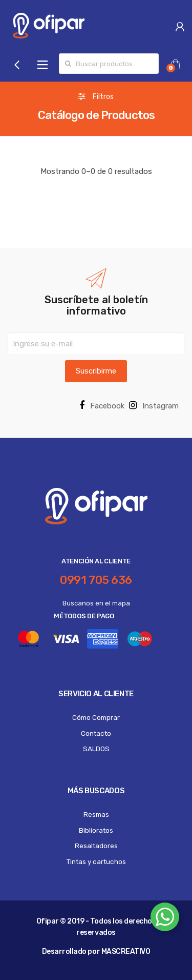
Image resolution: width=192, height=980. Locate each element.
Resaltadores (96, 846)
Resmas (96, 814)
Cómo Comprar (96, 717)
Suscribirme (96, 371)
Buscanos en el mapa (96, 603)
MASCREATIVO (126, 952)
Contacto (96, 733)
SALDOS (96, 749)
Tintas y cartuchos (96, 861)
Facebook (102, 406)
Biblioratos (96, 830)
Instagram (154, 406)
